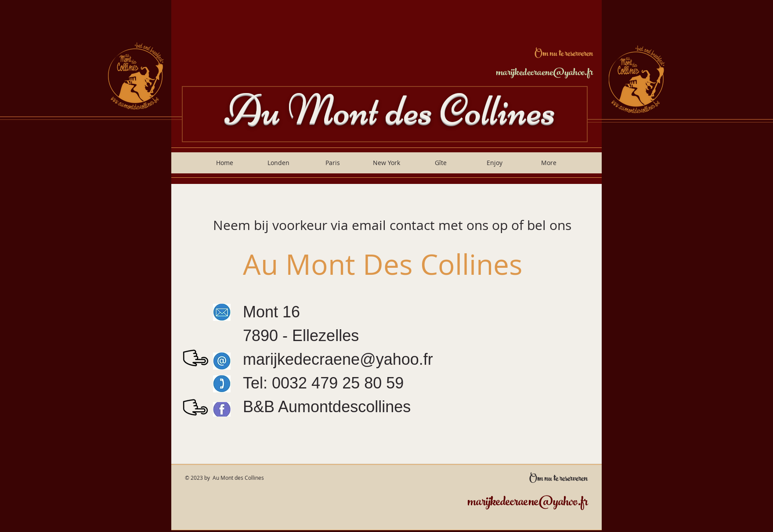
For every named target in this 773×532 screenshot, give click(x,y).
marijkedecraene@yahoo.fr (544, 74)
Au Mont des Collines (390, 110)
